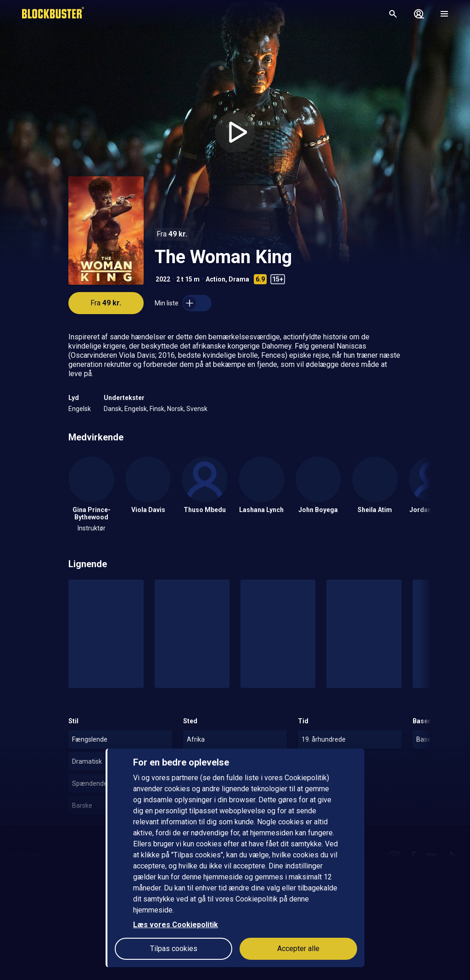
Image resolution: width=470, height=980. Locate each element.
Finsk (157, 409)
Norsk (175, 409)
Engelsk (80, 409)
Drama (239, 279)
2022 (163, 279)
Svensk (197, 409)
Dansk (113, 409)
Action (215, 279)
